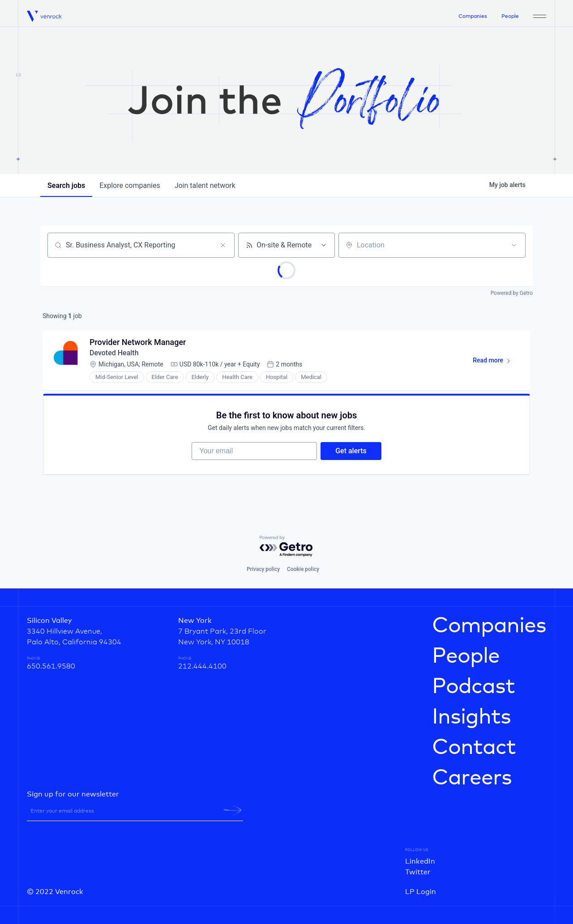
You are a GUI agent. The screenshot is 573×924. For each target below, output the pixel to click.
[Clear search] (223, 245)
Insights (471, 717)
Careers (472, 778)
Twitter (418, 872)
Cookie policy (303, 569)
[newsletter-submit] (233, 810)
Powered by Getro (512, 293)
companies (130, 185)
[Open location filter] (514, 245)
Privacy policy (263, 569)
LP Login (421, 892)
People (510, 17)
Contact (474, 748)
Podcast (473, 687)
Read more (496, 362)
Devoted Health (114, 353)
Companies (473, 17)
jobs (66, 185)
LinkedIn (420, 861)
